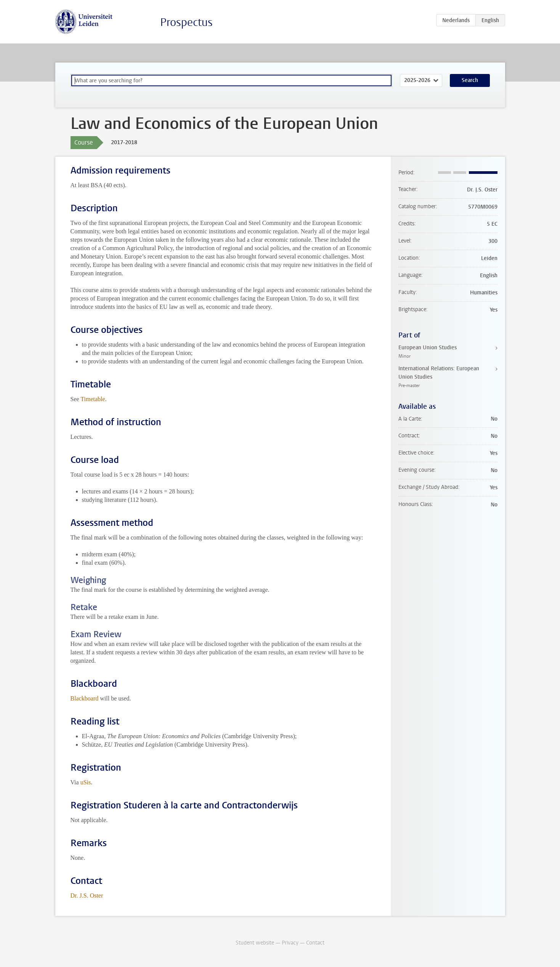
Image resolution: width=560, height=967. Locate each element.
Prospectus (186, 22)
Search (470, 80)
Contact (315, 943)
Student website (255, 943)
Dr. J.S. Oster (87, 896)
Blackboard (85, 698)
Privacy (290, 943)
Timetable (93, 399)
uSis (86, 782)
